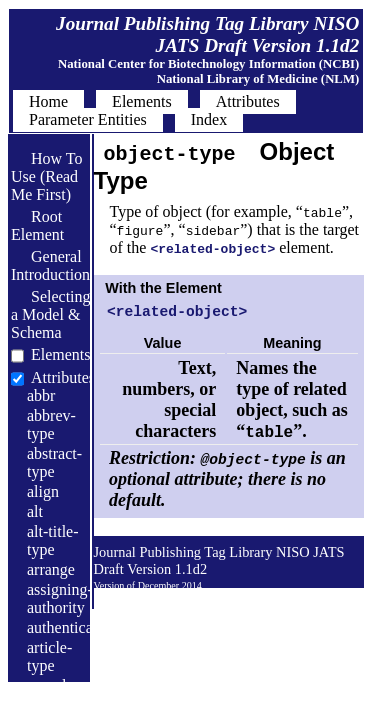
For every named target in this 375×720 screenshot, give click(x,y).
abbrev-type (51, 424)
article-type (49, 656)
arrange (51, 569)
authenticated (69, 627)
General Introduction (50, 265)
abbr (41, 395)
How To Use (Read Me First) (46, 176)
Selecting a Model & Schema (51, 314)
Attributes (63, 377)
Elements (61, 354)
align (43, 491)
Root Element (37, 225)
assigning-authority (60, 598)
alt (35, 511)
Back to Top (310, 600)
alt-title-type (53, 540)
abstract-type (54, 462)
